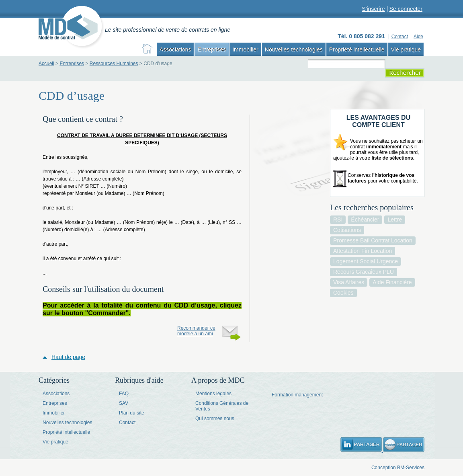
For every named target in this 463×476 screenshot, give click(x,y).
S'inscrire (373, 9)
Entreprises (212, 49)
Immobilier (245, 49)
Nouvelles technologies (294, 49)
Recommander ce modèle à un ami (196, 331)
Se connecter (406, 9)
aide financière (392, 282)
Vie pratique (406, 49)
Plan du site (132, 413)
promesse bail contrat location (373, 240)
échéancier (365, 220)
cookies (343, 293)
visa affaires (349, 282)
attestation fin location (363, 251)
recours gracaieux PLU (364, 272)
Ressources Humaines (114, 64)
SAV (124, 403)
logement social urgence (366, 261)
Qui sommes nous (215, 419)
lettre (395, 220)
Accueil (46, 64)
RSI (338, 220)
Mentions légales (213, 394)
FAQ (124, 394)
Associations (175, 49)
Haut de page (68, 357)
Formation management (297, 395)
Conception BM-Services (398, 468)
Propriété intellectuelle (357, 49)
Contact (127, 423)
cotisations (347, 230)
